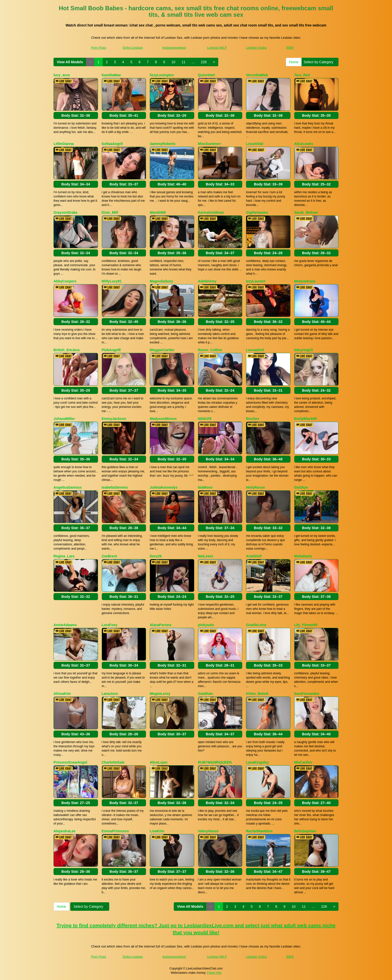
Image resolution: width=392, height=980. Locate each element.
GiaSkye (301, 487)
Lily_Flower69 (306, 625)
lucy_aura (62, 75)
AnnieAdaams (65, 625)
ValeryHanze (208, 831)
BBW (290, 48)
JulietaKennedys (164, 487)
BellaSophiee (305, 831)
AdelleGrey (207, 281)
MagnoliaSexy (161, 281)
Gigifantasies (257, 212)
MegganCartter (162, 350)
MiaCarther (303, 762)
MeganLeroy (160, 694)
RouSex (252, 419)
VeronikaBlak (257, 75)
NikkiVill (205, 419)
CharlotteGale (113, 762)
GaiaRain (206, 694)
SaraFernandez (307, 694)
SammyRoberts (163, 144)
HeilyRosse (255, 487)
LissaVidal (255, 144)
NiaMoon (205, 487)
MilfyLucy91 (112, 281)
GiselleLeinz (256, 625)
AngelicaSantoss (68, 487)
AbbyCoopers (65, 281)
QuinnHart (206, 75)
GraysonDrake (65, 212)
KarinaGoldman (211, 212)
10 (173, 62)
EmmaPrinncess (115, 831)
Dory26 (156, 556)
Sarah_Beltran (306, 212)
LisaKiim (157, 831)
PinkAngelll (111, 350)
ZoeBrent (109, 556)
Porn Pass (99, 48)
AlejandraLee (64, 831)
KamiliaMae (111, 75)
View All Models (70, 62)
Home (294, 62)
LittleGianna (64, 144)
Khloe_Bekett (257, 694)
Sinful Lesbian (133, 48)
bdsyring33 (304, 350)
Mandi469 (158, 212)
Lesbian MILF (217, 48)
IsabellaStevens (115, 487)
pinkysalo (206, 625)
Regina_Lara (64, 556)
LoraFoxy (110, 625)
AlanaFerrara (160, 625)
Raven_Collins (210, 350)
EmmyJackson (114, 419)
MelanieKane (305, 281)
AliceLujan (159, 762)
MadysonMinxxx (163, 419)
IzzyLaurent (256, 281)
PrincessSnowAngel (70, 762)
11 (183, 62)
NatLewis (206, 556)
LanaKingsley (257, 762)
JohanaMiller (64, 419)
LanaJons (110, 694)
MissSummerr (210, 144)
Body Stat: (76, 115)
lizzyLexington (162, 75)
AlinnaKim (62, 694)
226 (204, 62)
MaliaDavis (303, 556)
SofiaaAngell (112, 144)
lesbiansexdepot (174, 48)
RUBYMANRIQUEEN (215, 762)
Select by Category (320, 62)
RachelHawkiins (259, 831)
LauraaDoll (255, 350)
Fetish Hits (214, 973)
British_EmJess (67, 350)
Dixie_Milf (110, 212)
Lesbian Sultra (256, 48)
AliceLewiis (304, 144)
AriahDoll (254, 556)
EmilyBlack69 (305, 419)
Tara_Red (302, 75)
